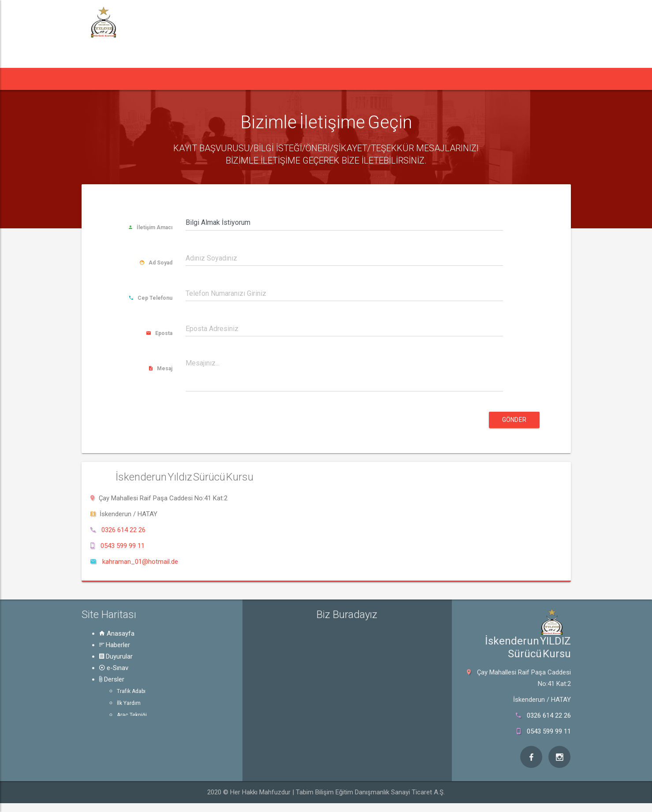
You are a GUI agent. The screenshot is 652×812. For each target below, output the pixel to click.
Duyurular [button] (194, 79)
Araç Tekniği (132, 715)
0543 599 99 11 (123, 546)
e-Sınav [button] (241, 79)
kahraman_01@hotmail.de (140, 562)
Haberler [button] (141, 79)
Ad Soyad (156, 263)
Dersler (112, 679)
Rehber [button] (334, 79)
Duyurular (116, 656)
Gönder (514, 420)
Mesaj (161, 369)
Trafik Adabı (131, 691)
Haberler (115, 645)
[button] (98, 79)
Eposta (159, 333)
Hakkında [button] (385, 79)
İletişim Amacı (151, 227)
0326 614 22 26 (123, 530)
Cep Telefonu (151, 298)
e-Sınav (114, 668)
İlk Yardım (129, 703)
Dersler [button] (286, 79)
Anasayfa (117, 633)
